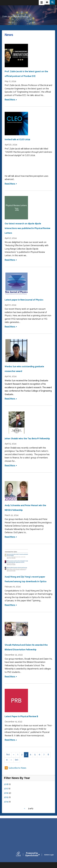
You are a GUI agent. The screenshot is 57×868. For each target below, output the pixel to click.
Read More (11, 100)
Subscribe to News (17, 768)
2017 (6, 789)
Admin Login (49, 855)
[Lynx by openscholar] (21, 855)
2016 (6, 793)
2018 (6, 784)
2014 (6, 802)
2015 (6, 797)
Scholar (32, 855)
